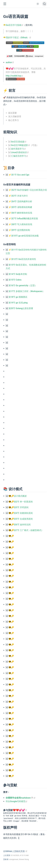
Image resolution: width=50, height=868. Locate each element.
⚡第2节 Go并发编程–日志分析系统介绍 (28, 190)
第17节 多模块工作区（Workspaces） (27, 291)
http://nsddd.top (14, 76)
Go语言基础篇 (19, 142)
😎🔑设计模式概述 (18, 496)
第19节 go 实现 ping (18, 303)
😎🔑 (11, 536)
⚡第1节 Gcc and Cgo (19, 175)
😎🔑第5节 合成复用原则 (21, 519)
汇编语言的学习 (20, 156)
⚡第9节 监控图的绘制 (19, 230)
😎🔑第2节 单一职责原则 (21, 502)
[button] (5, 4)
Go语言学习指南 (15, 25)
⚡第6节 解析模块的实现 (20, 213)
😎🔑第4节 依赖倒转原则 (21, 513)
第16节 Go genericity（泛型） (23, 285)
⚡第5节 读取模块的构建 (20, 207)
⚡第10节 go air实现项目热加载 (24, 236)
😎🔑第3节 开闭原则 (18, 507)
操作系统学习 (18, 149)
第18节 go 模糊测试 (18, 297)
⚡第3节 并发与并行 (18, 196)
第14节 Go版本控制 (18, 274)
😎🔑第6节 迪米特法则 (20, 525)
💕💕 (23, 810)
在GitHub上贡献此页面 (15, 851)
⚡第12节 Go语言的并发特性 (22, 259)
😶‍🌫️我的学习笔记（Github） (17, 38)
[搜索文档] (44, 4)
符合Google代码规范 (17, 801)
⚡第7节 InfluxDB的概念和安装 (23, 219)
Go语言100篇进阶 (21, 145)
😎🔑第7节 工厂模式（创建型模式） (26, 530)
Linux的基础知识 (20, 152)
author (10, 62)
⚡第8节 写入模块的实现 (20, 224)
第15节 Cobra (15, 280)
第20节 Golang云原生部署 (21, 308)
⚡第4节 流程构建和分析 (20, 201)
